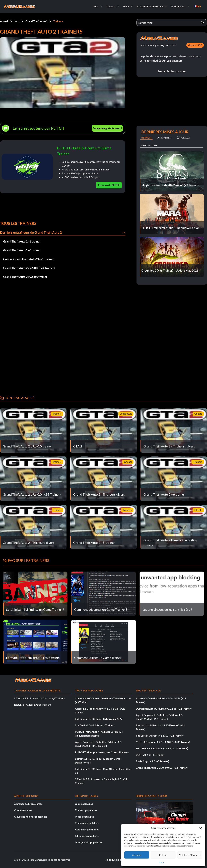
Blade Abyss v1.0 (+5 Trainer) (152, 761)
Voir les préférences (190, 855)
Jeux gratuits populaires (89, 842)
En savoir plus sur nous (172, 71)
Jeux (17, 21)
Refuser (163, 855)
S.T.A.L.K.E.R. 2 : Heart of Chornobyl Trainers (40, 698)
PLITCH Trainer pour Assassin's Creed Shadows (102, 752)
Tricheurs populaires (87, 823)
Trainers (58, 21)
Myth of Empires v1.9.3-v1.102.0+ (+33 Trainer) (163, 742)
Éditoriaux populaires (87, 836)
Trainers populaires (86, 810)
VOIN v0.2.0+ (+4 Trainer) (151, 755)
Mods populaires (84, 817)
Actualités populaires (87, 829)
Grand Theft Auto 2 (37, 21)
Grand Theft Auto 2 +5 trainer (22, 250)
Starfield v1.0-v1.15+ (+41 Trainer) (95, 725)
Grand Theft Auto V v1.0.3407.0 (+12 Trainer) (162, 768)
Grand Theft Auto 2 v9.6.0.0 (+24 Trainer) (29, 268)
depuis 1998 (195, 45)
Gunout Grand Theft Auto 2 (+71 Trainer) (29, 259)
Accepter (137, 855)
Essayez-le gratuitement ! (107, 128)
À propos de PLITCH (109, 185)
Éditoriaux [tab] (183, 138)
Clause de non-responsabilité (31, 817)
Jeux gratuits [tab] (149, 145)
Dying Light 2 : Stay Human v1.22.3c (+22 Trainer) (164, 709)
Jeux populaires (84, 804)
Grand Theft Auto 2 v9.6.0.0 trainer (25, 277)
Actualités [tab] (164, 138)
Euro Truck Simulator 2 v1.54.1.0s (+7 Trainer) (162, 748)
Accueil (4, 21)
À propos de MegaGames (28, 804)
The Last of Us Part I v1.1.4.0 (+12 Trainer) (160, 736)
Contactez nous (23, 810)
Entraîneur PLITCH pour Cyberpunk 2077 (99, 719)
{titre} (162, 862)
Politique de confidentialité (121, 860)
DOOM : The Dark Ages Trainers (33, 705)
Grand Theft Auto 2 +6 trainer (22, 241)
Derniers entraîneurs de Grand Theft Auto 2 (31, 232)
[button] (201, 828)
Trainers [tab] (146, 138)
